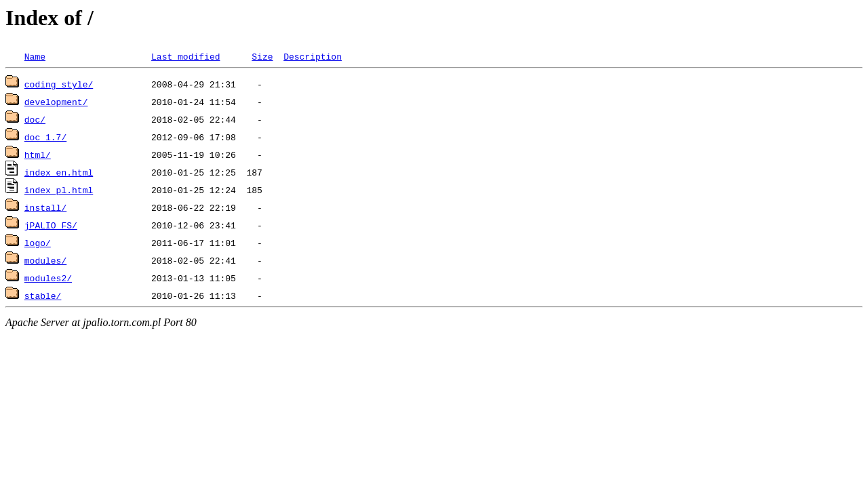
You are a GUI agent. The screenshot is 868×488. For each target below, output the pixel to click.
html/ (38, 155)
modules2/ (48, 278)
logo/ (38, 243)
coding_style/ (59, 84)
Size (262, 56)
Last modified (185, 56)
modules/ (45, 260)
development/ (56, 102)
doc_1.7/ (45, 137)
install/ (45, 207)
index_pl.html (59, 190)
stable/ (43, 296)
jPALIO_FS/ (51, 225)
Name (35, 56)
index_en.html (59, 172)
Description (313, 56)
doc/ (35, 119)
